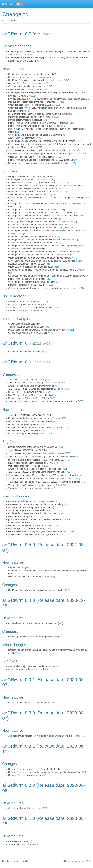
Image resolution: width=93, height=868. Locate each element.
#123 (70, 228)
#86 (83, 154)
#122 (64, 225)
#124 (26, 234)
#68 (66, 504)
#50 (64, 485)
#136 (77, 252)
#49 (50, 510)
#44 (71, 531)
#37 (68, 472)
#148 (49, 327)
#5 (85, 736)
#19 (28, 568)
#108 (11, 201)
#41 (83, 482)
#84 (50, 333)
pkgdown (81, 861)
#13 (17, 653)
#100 (45, 302)
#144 (72, 114)
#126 (57, 237)
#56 (80, 401)
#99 (39, 61)
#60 (63, 383)
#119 (44, 305)
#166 (50, 285)
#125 (79, 261)
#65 (30, 522)
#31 (52, 577)
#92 (18, 132)
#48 (44, 431)
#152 (39, 147)
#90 (56, 117)
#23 (56, 666)
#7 (69, 769)
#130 (68, 255)
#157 (11, 273)
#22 (49, 669)
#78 (41, 324)
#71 (58, 501)
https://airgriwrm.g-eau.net (38, 531)
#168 (73, 163)
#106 (64, 192)
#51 (56, 74)
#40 (77, 479)
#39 (79, 475)
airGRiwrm (9, 4)
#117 (74, 222)
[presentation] (55, 475)
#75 (48, 415)
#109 (32, 96)
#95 (44, 89)
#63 (47, 380)
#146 (39, 138)
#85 (52, 180)
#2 (38, 844)
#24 (56, 637)
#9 (84, 772)
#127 (75, 240)
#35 (47, 466)
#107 (54, 195)
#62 (67, 460)
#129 (57, 105)
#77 (56, 308)
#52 (42, 425)
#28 (68, 590)
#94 (67, 80)
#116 (62, 219)
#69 (52, 507)
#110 (18, 207)
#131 (57, 282)
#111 (62, 102)
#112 (76, 213)
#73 (67, 453)
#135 (81, 246)
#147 (47, 120)
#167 (81, 288)
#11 (56, 703)
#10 (49, 775)
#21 (60, 623)
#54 (49, 434)
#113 (62, 210)
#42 (51, 77)
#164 (60, 157)
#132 (26, 111)
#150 (72, 123)
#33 (64, 469)
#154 (49, 264)
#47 (62, 534)
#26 (54, 395)
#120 (79, 141)
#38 (68, 389)
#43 (56, 463)
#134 (46, 249)
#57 (53, 488)
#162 (71, 330)
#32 (57, 386)
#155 (57, 267)
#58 (63, 418)
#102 (46, 83)
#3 (45, 808)
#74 (47, 450)
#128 (58, 243)
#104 (49, 86)
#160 (75, 160)
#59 (41, 516)
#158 (85, 276)
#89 (66, 183)
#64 (77, 457)
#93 (82, 186)
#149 (75, 258)
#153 (49, 279)
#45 (48, 392)
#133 (44, 311)
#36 (53, 421)
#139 (44, 352)
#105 (76, 150)
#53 (61, 513)
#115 (82, 216)
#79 (54, 177)
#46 (52, 398)
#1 (30, 841)
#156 (65, 135)
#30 (11, 574)
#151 (62, 126)
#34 (48, 528)
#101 (31, 54)
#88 (61, 189)
